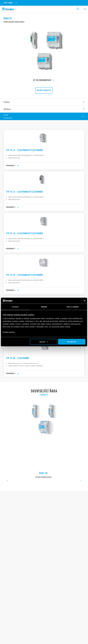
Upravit (44, 342)
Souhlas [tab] (15, 307)
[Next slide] (81, 481)
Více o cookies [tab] (73, 307)
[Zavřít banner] (85, 301)
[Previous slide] (7, 481)
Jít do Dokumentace (44, 80)
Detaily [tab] (44, 307)
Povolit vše (72, 342)
